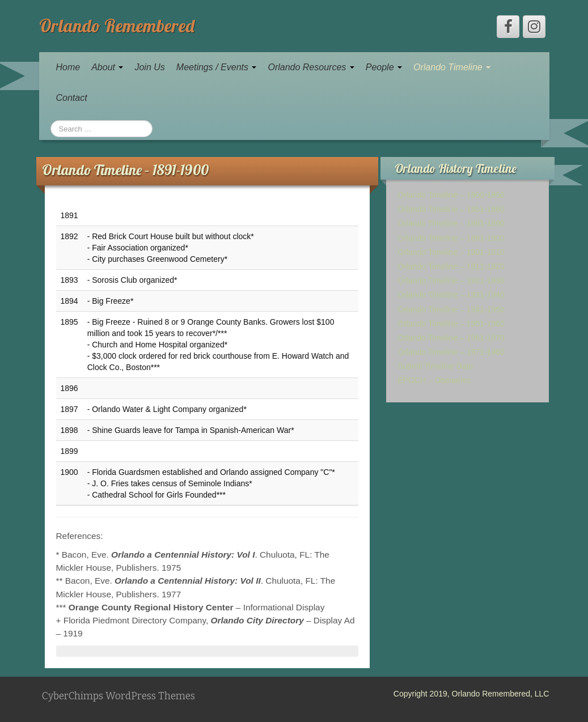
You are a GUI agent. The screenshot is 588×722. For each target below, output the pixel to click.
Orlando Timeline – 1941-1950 (451, 309)
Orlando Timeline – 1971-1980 (451, 352)
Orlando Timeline (452, 67)
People (384, 67)
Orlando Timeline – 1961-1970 (451, 338)
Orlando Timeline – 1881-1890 (451, 223)
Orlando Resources (311, 67)
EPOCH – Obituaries (434, 380)
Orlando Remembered (117, 26)
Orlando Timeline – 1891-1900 (451, 238)
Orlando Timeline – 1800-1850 (451, 195)
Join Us (149, 67)
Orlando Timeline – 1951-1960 (451, 324)
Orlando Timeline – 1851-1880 (451, 209)
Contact (72, 98)
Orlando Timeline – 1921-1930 (451, 281)
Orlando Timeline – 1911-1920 (451, 266)
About (107, 67)
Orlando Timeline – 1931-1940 (451, 295)
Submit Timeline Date (435, 366)
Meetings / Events (217, 67)
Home (68, 67)
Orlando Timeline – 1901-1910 (451, 252)
